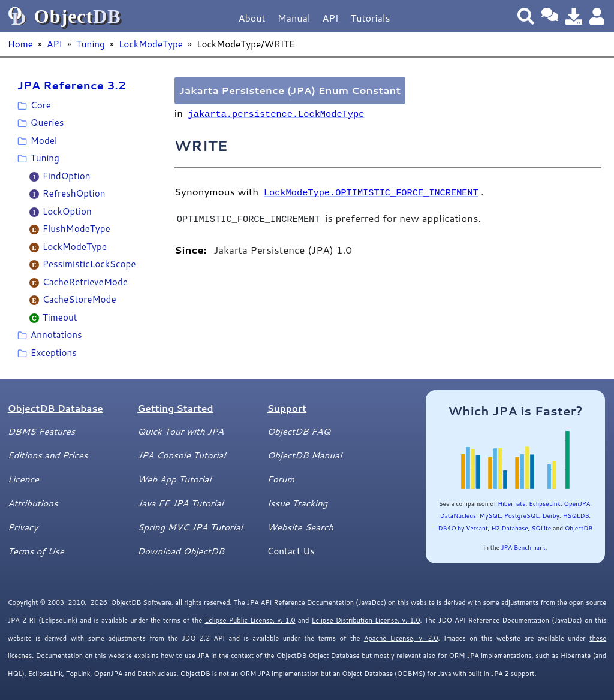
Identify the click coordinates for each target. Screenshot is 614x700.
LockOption (67, 211)
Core (41, 105)
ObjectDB (579, 528)
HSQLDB (576, 515)
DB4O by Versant (463, 528)
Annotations (56, 334)
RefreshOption (74, 193)
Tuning (91, 44)
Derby (551, 515)
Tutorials (371, 18)
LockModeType (151, 44)
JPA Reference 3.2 (72, 85)
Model (44, 140)
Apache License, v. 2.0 (401, 638)
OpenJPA (577, 503)
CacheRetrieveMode (85, 282)
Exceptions (54, 352)
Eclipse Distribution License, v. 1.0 (366, 620)
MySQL (490, 515)
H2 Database (509, 528)
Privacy (23, 527)
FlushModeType (76, 228)
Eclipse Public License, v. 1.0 (250, 620)
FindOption (67, 176)
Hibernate (511, 503)
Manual (294, 18)
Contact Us (291, 551)
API (330, 18)
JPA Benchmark (523, 547)
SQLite (541, 528)
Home (20, 44)
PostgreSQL (522, 515)
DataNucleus (458, 515)
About (252, 18)
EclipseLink (545, 503)
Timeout (60, 317)
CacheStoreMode (79, 299)
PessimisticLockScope (89, 264)
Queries (47, 122)
